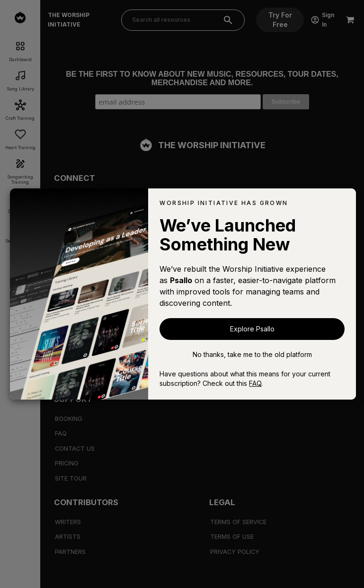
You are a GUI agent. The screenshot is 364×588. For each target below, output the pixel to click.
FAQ (255, 383)
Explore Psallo (252, 329)
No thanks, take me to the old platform (252, 354)
